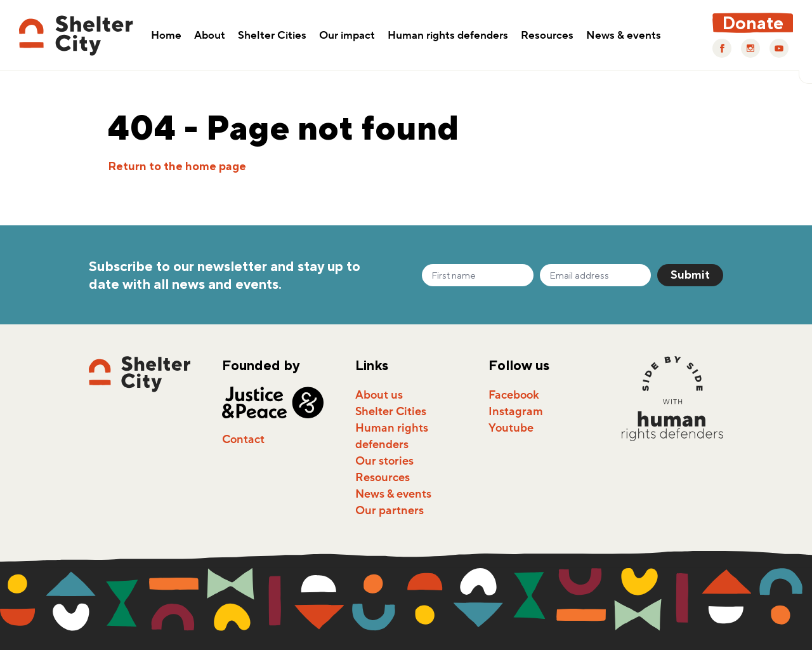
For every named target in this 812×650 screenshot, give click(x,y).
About (210, 36)
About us (379, 395)
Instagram (516, 411)
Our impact (347, 36)
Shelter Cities (272, 36)
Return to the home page (177, 166)
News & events (624, 36)
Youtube (511, 428)
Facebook (514, 395)
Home (166, 36)
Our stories (384, 461)
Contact (243, 439)
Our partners (390, 510)
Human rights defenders (448, 36)
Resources (547, 36)
